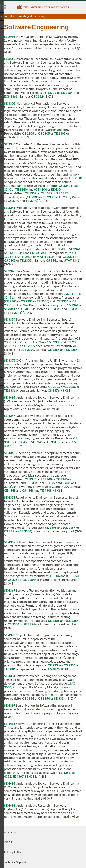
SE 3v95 (10, 397)
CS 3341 (59, 249)
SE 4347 (10, 416)
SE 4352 (10, 542)
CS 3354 (67, 93)
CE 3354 (54, 350)
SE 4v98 (10, 805)
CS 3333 (53, 342)
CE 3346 (67, 294)
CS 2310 (76, 178)
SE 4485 (10, 724)
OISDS (8, 842)
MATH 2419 (45, 257)
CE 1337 (30, 193)
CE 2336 (62, 301)
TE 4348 (46, 490)
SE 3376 (10, 360)
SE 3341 (10, 208)
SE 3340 (10, 144)
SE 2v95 (10, 37)
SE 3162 (10, 59)
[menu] (4, 7)
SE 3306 (10, 103)
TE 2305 (60, 133)
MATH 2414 (24, 257)
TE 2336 (21, 305)
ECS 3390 (27, 350)
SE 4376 (10, 635)
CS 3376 (54, 390)
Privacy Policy (13, 852)
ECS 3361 (11, 96)
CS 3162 (37, 96)
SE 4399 (10, 705)
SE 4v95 (10, 783)
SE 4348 (10, 453)
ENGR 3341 (38, 253)
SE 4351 (10, 497)
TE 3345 (15, 312)
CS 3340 (64, 186)
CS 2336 (21, 342)
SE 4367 (10, 590)
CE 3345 (55, 309)
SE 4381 (10, 676)
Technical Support (15, 862)
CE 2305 (28, 133)
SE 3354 (10, 319)
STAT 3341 (15, 253)
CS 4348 (28, 490)
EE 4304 (57, 189)
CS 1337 (46, 193)
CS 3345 (54, 93)
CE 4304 (41, 189)
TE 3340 (21, 189)
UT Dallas (10, 832)
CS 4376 (54, 669)
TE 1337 (62, 193)
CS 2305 (44, 133)
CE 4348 (10, 490)
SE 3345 (10, 271)
